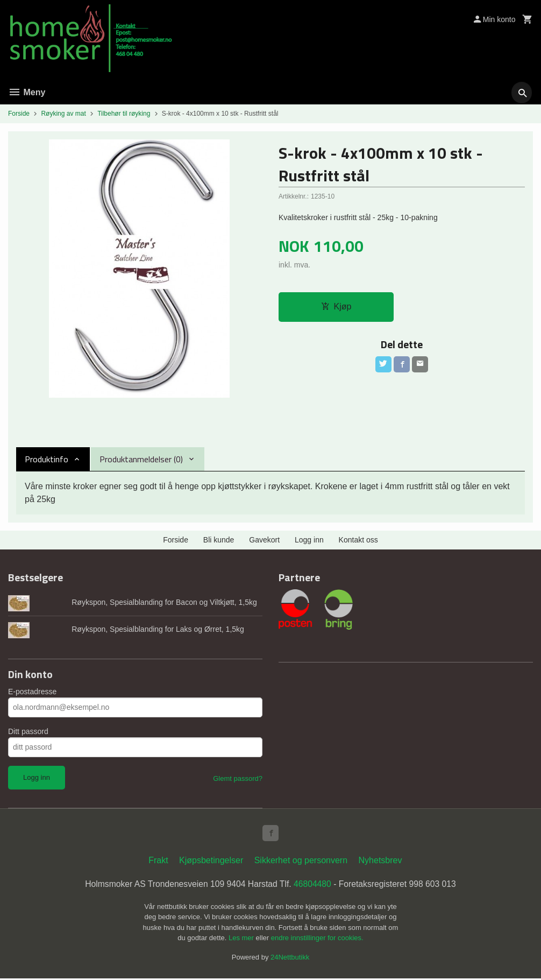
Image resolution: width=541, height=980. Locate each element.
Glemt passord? (238, 778)
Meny (27, 92)
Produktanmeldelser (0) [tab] (141, 459)
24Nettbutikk (290, 958)
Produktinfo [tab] (47, 459)
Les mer (242, 939)
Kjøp (336, 307)
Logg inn (309, 540)
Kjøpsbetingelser (211, 861)
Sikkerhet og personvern (301, 861)
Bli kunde (219, 540)
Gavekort (264, 540)
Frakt (158, 861)
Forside (19, 114)
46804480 (313, 885)
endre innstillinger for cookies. (317, 939)
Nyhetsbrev (380, 861)
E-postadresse (32, 692)
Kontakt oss (358, 540)
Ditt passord (28, 731)
